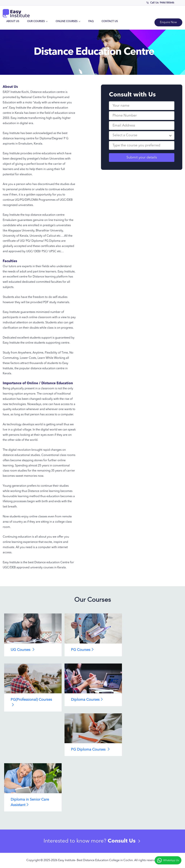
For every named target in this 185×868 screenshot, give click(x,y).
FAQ (91, 21)
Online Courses (68, 21)
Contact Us (110, 21)
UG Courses (23, 650)
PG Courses (83, 650)
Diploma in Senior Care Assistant (30, 802)
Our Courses (37, 21)
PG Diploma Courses (91, 749)
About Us (13, 21)
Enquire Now (168, 22)
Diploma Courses (88, 699)
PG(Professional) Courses (31, 702)
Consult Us (125, 841)
